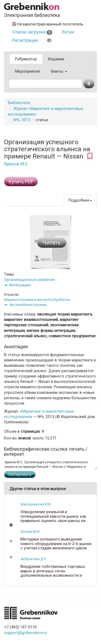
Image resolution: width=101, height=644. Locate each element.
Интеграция (20, 285)
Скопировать (20, 475)
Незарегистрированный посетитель (48, 24)
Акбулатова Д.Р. (34, 559)
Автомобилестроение (28, 305)
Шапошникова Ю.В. (36, 504)
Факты (59, 71)
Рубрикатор (26, 59)
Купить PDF (21, 182)
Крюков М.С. (16, 164)
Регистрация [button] (25, 40)
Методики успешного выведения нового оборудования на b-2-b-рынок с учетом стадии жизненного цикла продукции (56, 546)
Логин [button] (68, 32)
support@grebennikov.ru (25, 633)
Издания (56, 59)
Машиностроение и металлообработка (37, 300)
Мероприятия (27, 71)
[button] (11, 525)
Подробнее (80, 200)
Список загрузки (32, 32)
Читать (52, 243)
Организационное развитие (29, 280)
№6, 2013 (22, 120)
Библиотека (19, 103)
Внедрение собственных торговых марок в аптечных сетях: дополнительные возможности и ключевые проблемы (53, 573)
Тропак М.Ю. (30, 532)
